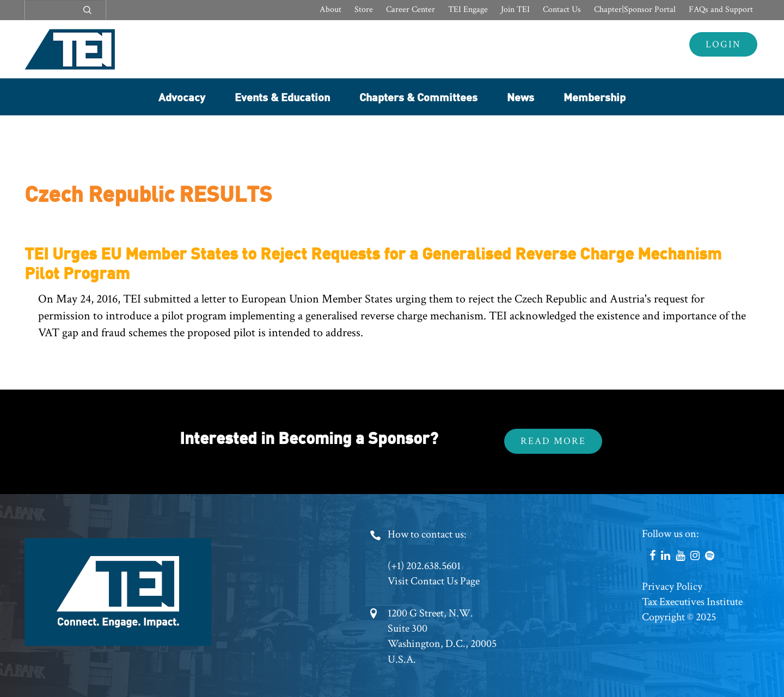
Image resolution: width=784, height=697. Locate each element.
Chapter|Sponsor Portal (635, 10)
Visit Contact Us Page (434, 581)
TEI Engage (468, 10)
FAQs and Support (721, 10)
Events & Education (282, 97)
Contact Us (562, 10)
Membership (595, 97)
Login (723, 44)
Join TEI (515, 10)
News (520, 97)
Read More (553, 441)
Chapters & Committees (418, 97)
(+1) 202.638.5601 (424, 566)
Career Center (411, 10)
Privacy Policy (672, 587)
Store (364, 10)
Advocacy (182, 97)
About (330, 10)
